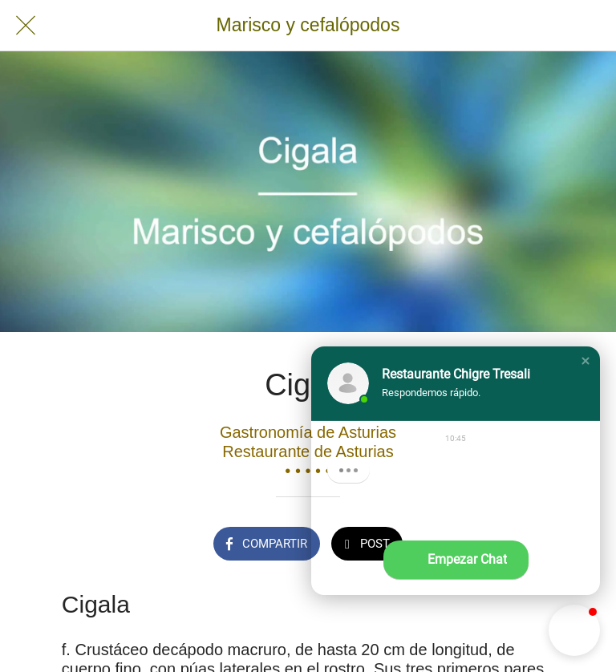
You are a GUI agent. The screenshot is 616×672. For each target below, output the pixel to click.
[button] (586, 361)
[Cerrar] (26, 26)
